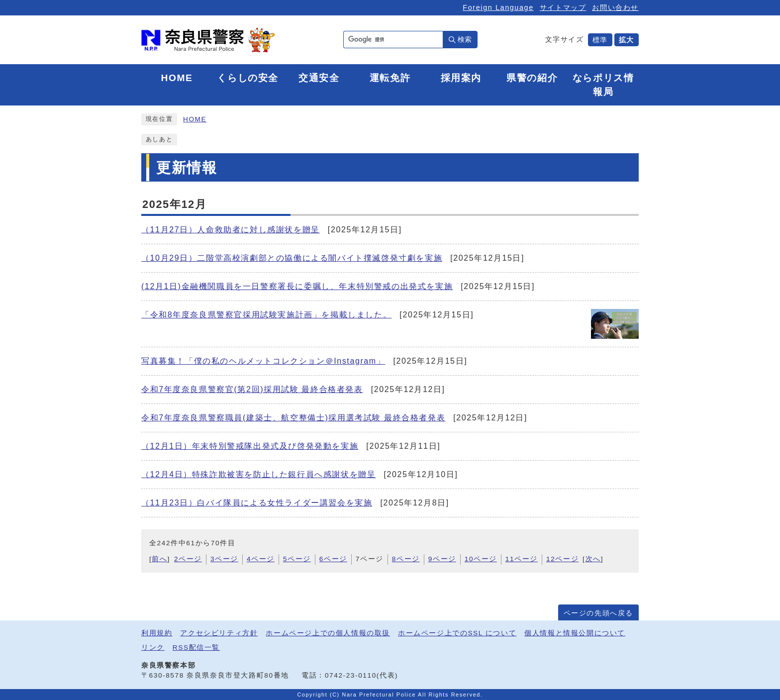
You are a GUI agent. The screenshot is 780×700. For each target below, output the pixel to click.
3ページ (224, 559)
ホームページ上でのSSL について (457, 633)
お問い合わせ (615, 7)
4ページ (261, 559)
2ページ (188, 559)
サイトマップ (563, 7)
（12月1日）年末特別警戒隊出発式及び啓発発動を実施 (250, 446)
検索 (465, 39)
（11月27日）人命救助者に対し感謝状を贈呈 (231, 230)
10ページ (481, 559)
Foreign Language (498, 7)
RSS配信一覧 (196, 648)
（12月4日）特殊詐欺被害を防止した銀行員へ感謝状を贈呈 (259, 474)
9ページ (442, 559)
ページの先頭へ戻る (598, 613)
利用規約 (157, 633)
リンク (153, 648)
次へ (593, 559)
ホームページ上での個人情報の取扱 (328, 633)
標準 (600, 40)
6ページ (333, 559)
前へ (159, 559)
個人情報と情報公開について (575, 633)
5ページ (297, 559)
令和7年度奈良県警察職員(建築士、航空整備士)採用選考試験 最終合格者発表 (293, 418)
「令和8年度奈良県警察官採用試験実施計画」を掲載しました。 (266, 315)
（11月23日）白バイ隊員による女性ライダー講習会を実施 (257, 503)
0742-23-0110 (351, 675)
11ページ (522, 559)
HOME (195, 119)
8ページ (406, 559)
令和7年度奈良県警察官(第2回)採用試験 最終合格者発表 (252, 389)
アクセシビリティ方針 (219, 633)
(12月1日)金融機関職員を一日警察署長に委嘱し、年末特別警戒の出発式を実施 (297, 286)
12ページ (562, 559)
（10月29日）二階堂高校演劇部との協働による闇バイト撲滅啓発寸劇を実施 (292, 258)
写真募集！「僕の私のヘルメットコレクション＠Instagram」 (263, 361)
